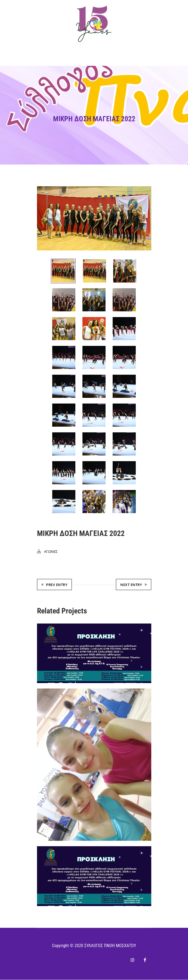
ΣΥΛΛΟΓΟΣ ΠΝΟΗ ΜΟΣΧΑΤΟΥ (110, 946)
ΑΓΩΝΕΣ (51, 552)
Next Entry (134, 585)
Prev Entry (55, 585)
